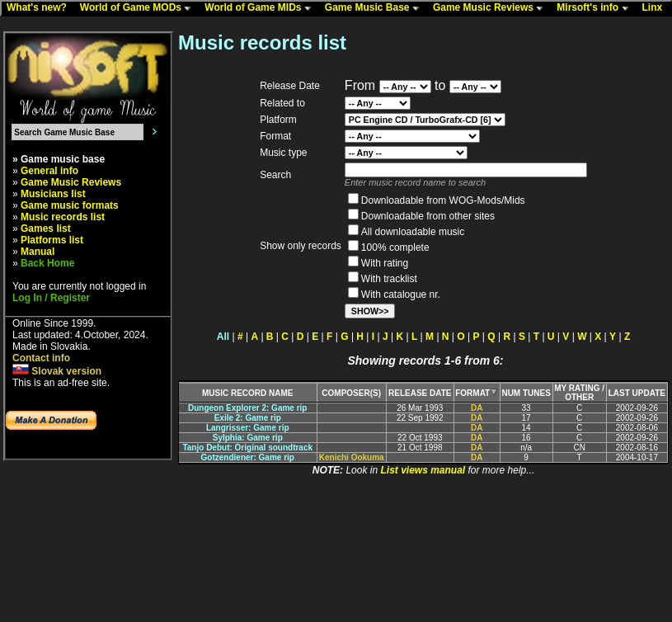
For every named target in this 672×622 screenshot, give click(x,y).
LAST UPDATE (637, 393)
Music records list (63, 217)
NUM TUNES (526, 393)
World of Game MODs (139, 8)
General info (49, 171)
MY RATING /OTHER (579, 393)
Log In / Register (51, 298)
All (223, 337)
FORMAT (477, 393)
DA (477, 408)
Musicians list (53, 194)
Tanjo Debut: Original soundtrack (247, 448)
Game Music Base (376, 8)
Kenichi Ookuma (352, 457)
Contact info (41, 358)
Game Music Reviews (492, 8)
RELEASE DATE (420, 393)
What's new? (40, 8)
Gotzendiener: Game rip (248, 457)
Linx (656, 8)
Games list (46, 229)
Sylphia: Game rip (248, 438)
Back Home (47, 263)
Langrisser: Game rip (248, 428)
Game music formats (70, 205)
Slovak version (57, 371)
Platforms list (52, 240)
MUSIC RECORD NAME (248, 393)
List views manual (423, 470)
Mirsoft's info (596, 8)
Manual (38, 252)
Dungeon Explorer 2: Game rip (247, 408)
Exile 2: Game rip (248, 418)
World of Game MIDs (261, 8)
